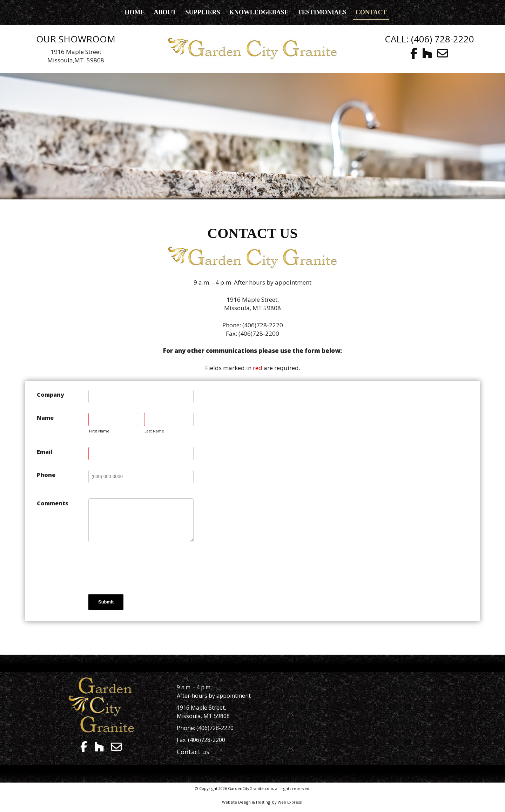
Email (45, 452)
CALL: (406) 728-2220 (429, 39)
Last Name (154, 431)
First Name (99, 431)
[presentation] (142, 568)
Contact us (193, 752)
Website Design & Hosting (246, 802)
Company (50, 395)
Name (45, 418)
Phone (46, 475)
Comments (53, 503)
